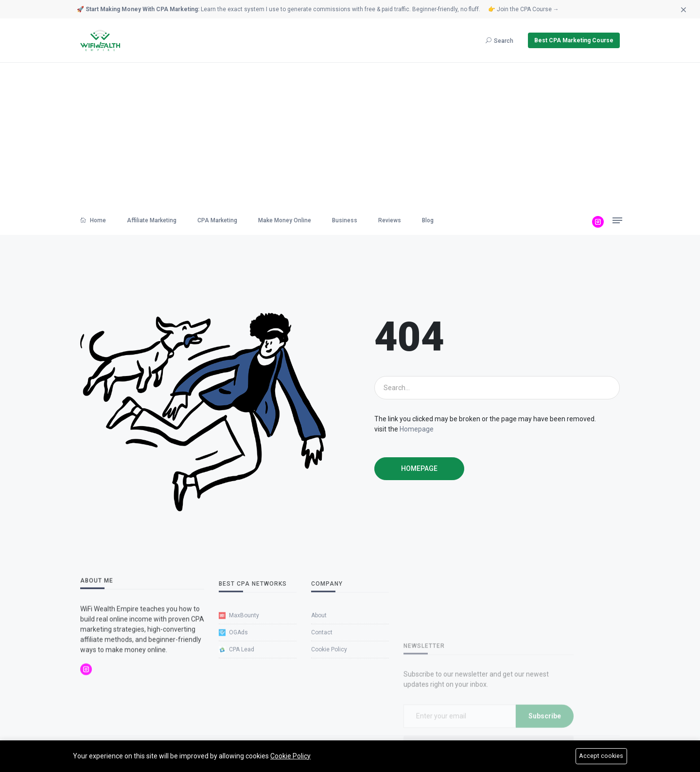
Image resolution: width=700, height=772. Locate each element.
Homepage (417, 429)
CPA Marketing (217, 220)
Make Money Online (285, 220)
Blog (428, 220)
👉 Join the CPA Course (524, 9)
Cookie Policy (290, 755)
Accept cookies (601, 756)
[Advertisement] (350, 136)
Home (93, 220)
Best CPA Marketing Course (574, 40)
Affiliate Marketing (152, 220)
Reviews (390, 220)
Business (345, 220)
